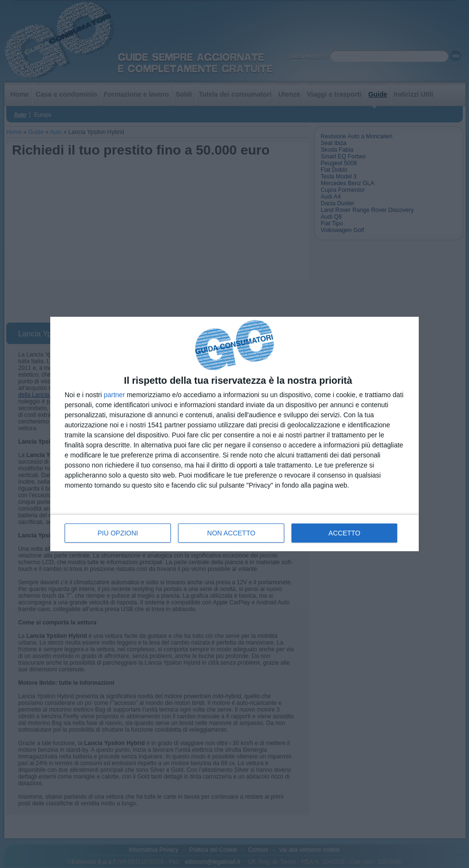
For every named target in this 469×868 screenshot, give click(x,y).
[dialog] (234, 434)
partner (114, 395)
